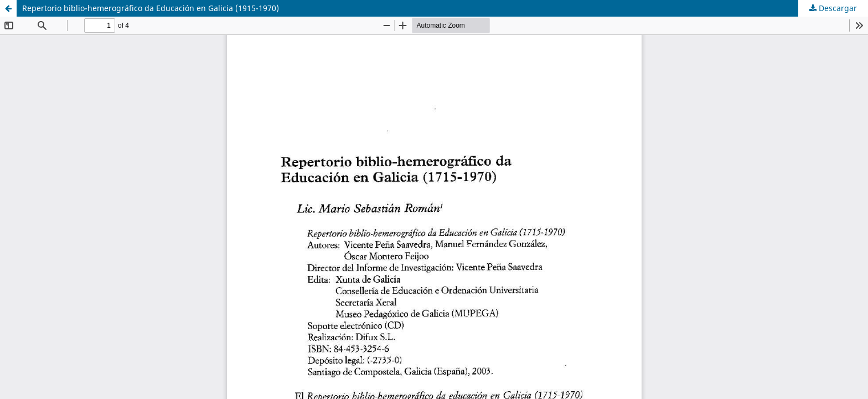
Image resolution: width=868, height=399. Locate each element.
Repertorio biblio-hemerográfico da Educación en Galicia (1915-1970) (151, 8)
